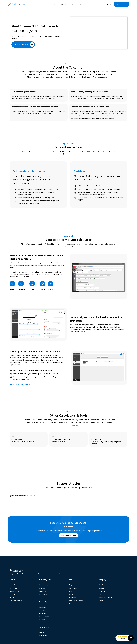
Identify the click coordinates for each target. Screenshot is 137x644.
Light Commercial (45, 617)
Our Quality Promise (16, 601)
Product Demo (14, 591)
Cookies (102, 601)
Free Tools (13, 595)
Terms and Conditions (106, 598)
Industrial (42, 620)
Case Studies (73, 588)
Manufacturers (44, 633)
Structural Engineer (45, 585)
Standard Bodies (44, 636)
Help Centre (73, 598)
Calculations (13, 585)
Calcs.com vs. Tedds (75, 604)
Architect (42, 588)
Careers (102, 588)
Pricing (82, 4)
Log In (110, 4)
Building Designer (45, 591)
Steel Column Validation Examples (23, 496)
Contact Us (103, 591)
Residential (43, 607)
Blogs (71, 585)
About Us (102, 585)
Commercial (43, 614)
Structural (42, 610)
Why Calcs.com (14, 588)
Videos (71, 595)
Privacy (101, 595)
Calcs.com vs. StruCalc (76, 601)
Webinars (72, 591)
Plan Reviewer (44, 595)
